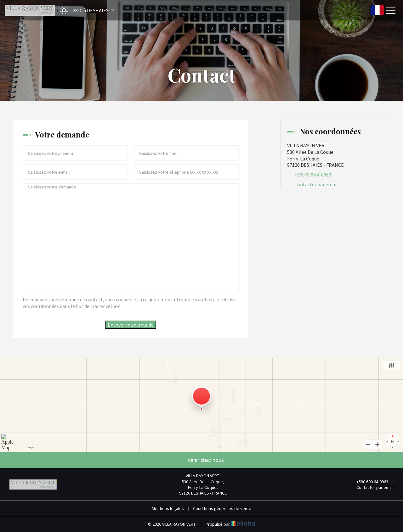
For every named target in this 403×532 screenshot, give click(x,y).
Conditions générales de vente (222, 508)
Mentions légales (168, 508)
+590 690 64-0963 (369, 482)
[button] (85, 10)
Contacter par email (316, 184)
